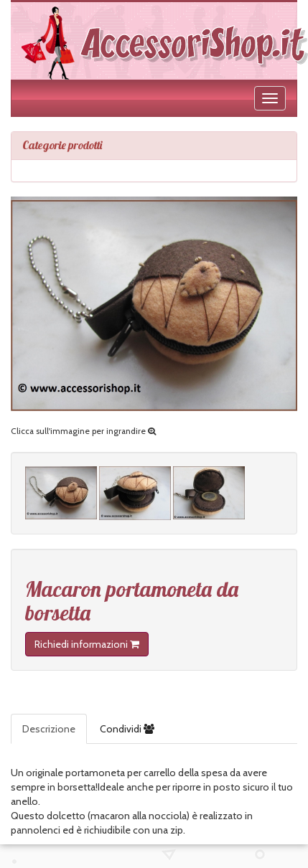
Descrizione (49, 729)
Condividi (127, 729)
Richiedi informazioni (87, 644)
